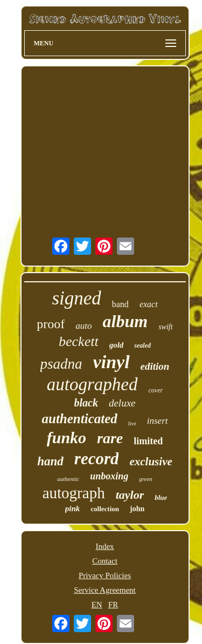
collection (105, 509)
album (126, 321)
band (120, 304)
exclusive (151, 462)
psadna (61, 364)
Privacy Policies (105, 575)
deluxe (122, 403)
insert (158, 421)
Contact (105, 561)
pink (73, 509)
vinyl (112, 362)
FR (113, 605)
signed (76, 298)
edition (155, 366)
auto (83, 326)
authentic (68, 479)
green (146, 479)
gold (117, 345)
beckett (79, 341)
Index (105, 546)
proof (51, 324)
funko (67, 438)
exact (149, 304)
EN (97, 605)
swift (165, 327)
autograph (74, 493)
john (137, 509)
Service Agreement (105, 590)
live (132, 423)
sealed (142, 345)
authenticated (79, 419)
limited (148, 441)
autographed (92, 384)
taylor (130, 495)
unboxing (109, 476)
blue (161, 497)
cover (156, 390)
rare (110, 438)
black (86, 403)
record (97, 459)
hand (50, 461)
